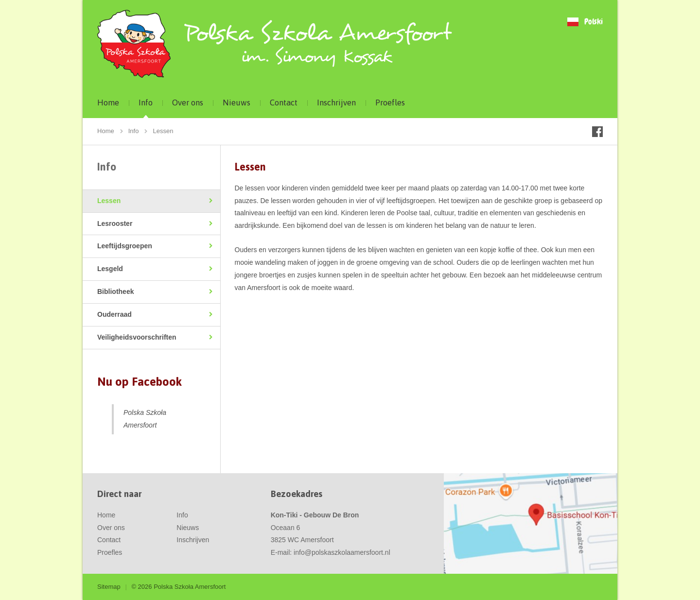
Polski (594, 22)
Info (146, 103)
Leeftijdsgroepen (125, 246)
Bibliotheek (115, 291)
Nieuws (236, 103)
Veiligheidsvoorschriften (137, 337)
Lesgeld (110, 269)
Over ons (188, 103)
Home (108, 103)
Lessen (109, 201)
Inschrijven (336, 103)
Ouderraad (114, 314)
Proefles (390, 103)
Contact (284, 103)
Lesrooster (115, 223)
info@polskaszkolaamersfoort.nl (342, 552)
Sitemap (109, 587)
